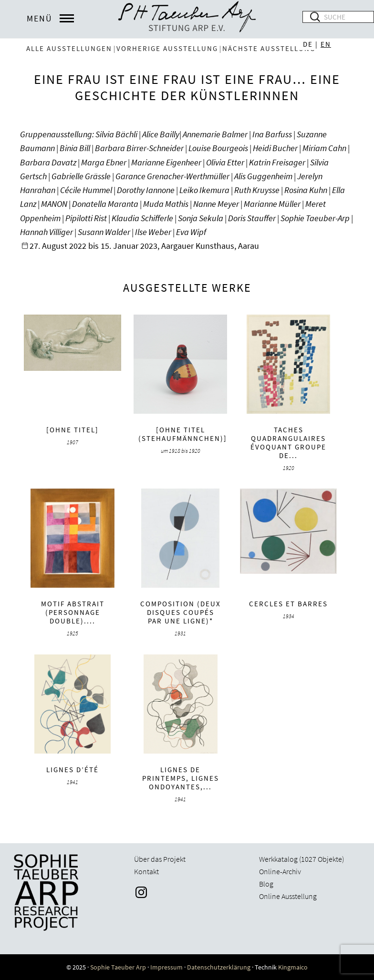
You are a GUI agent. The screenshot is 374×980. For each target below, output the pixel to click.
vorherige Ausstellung (167, 48)
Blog (266, 884)
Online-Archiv (280, 871)
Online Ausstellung (288, 896)
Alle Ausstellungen (69, 48)
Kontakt (146, 871)
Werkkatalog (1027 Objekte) (301, 859)
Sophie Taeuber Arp (118, 967)
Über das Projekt (160, 859)
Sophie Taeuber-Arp (187, 19)
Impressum (166, 967)
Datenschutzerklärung (219, 967)
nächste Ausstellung (269, 48)
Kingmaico (293, 967)
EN (326, 44)
